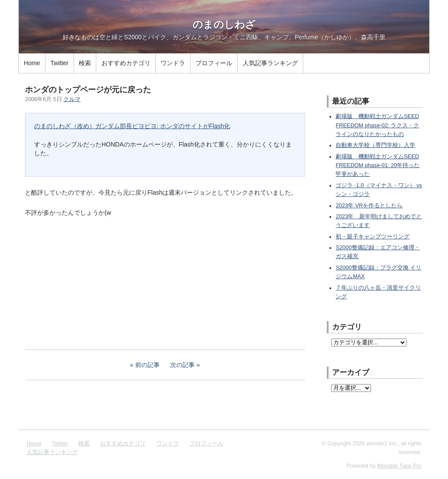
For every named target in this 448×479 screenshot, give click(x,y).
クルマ (72, 99)
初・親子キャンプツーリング (373, 237)
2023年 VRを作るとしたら (369, 206)
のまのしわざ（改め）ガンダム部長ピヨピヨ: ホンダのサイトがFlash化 (132, 126)
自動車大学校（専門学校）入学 (375, 145)
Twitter (59, 63)
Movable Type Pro (399, 466)
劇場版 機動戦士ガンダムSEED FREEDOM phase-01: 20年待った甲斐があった (378, 166)
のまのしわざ (224, 24)
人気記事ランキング (270, 63)
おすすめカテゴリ (126, 63)
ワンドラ (173, 63)
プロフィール (214, 63)
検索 (85, 63)
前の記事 (147, 365)
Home (32, 63)
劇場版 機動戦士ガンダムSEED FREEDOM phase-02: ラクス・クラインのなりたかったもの (377, 125)
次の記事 (182, 365)
